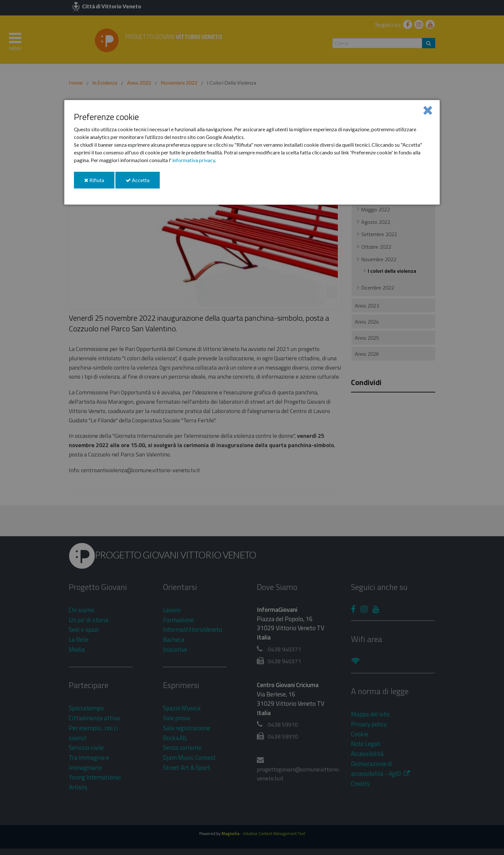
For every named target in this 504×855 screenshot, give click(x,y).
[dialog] (252, 152)
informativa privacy (194, 160)
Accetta (143, 183)
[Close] (428, 110)
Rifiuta (99, 183)
